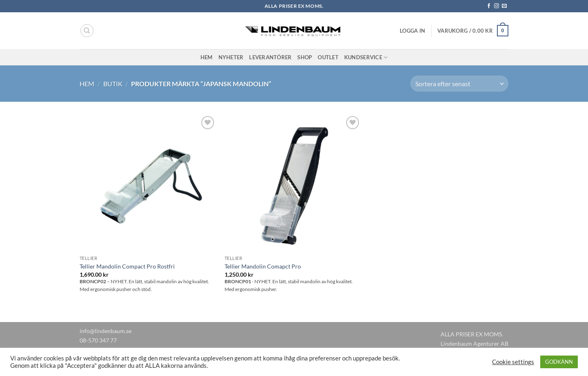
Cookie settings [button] (513, 362)
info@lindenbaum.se (106, 331)
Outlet (328, 57)
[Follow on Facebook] (489, 6)
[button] (412, 31)
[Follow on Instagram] (497, 6)
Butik (113, 84)
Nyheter (231, 57)
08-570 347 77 (98, 340)
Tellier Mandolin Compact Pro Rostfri (127, 266)
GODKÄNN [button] (559, 362)
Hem (207, 57)
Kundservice (366, 57)
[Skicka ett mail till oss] (504, 6)
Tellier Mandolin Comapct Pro (263, 266)
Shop (305, 57)
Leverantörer (270, 57)
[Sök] (87, 31)
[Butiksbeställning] (459, 84)
